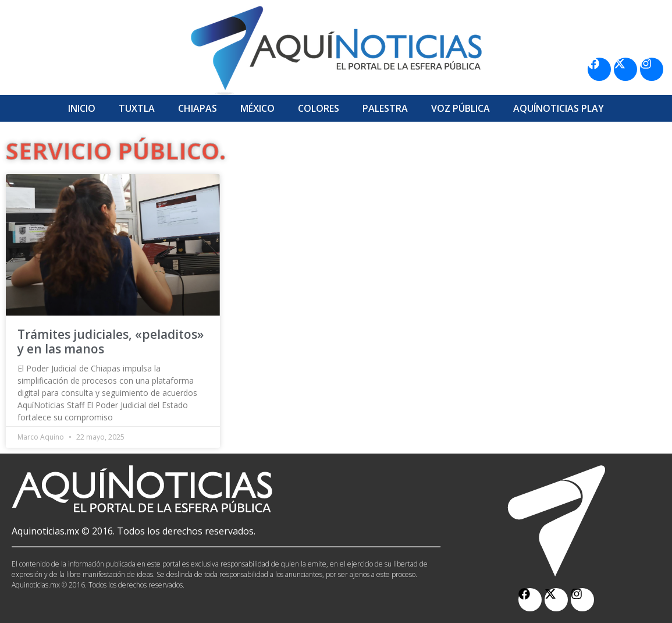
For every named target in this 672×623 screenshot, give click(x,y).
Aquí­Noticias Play (559, 108)
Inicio (82, 108)
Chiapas (198, 108)
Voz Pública (461, 108)
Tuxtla (137, 108)
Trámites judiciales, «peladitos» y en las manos (111, 341)
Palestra (385, 108)
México (257, 108)
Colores (319, 108)
